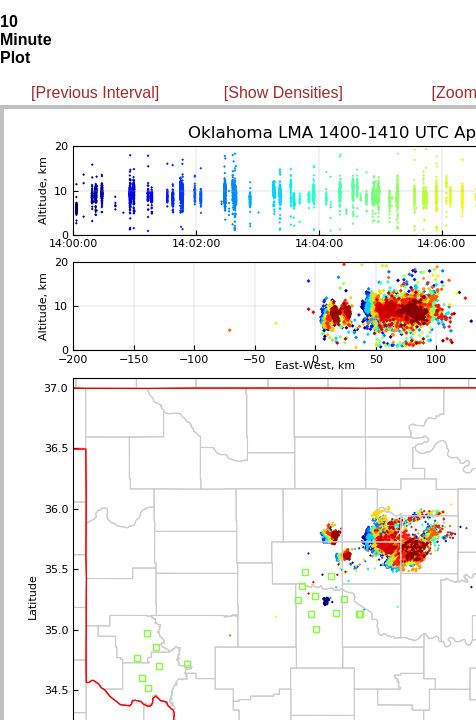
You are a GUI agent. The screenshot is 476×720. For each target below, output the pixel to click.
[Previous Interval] (95, 92)
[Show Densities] (283, 92)
